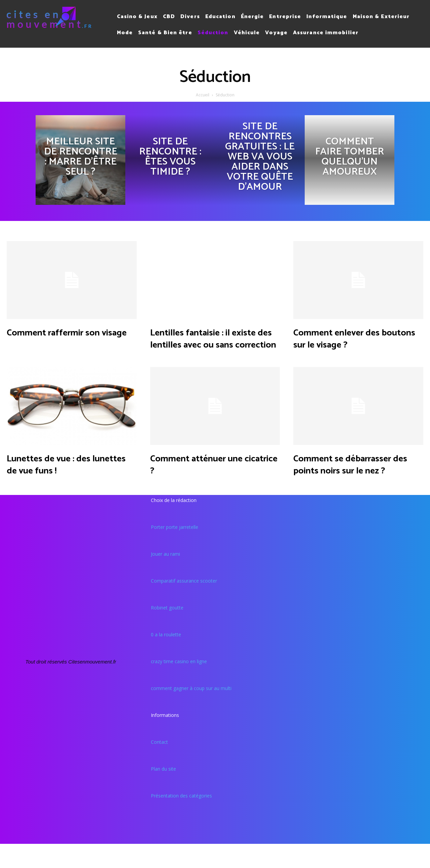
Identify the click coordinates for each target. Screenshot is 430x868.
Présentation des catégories (181, 820)
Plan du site (163, 793)
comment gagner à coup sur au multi (191, 712)
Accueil (203, 95)
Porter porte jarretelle (175, 551)
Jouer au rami (165, 578)
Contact (159, 766)
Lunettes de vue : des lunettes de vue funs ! (64, 476)
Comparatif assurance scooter (184, 605)
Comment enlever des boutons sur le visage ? (354, 338)
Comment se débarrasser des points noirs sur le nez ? (354, 482)
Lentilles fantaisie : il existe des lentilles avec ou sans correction (213, 344)
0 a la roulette (166, 659)
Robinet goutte (167, 632)
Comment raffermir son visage (70, 338)
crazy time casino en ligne (179, 686)
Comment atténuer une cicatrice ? (213, 476)
